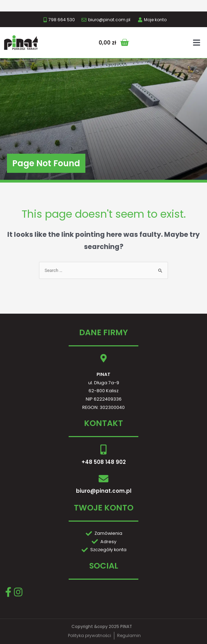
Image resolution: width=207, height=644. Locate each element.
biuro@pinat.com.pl (104, 477)
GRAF (124, 636)
